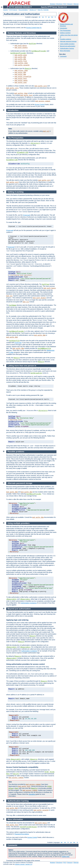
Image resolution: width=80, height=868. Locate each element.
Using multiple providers (67, 44)
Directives (59, 4)
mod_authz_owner (21, 81)
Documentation (23, 10)
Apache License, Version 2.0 (23, 864)
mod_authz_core (12, 88)
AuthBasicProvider (39, 51)
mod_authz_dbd (20, 73)
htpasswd (26, 215)
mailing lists (66, 857)
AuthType (32, 44)
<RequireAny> (25, 599)
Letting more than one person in (22, 366)
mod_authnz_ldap (21, 63)
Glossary (70, 4)
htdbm (11, 352)
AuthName (13, 305)
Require (28, 69)
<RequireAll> (12, 599)
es (43, 17)
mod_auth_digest (21, 48)
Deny (8, 774)
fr (46, 17)
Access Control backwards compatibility (22, 767)
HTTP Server (13, 10)
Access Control (40, 105)
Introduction (64, 28)
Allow (52, 772)
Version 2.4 (33, 10)
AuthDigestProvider (18, 53)
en (39, 17)
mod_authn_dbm (20, 59)
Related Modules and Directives (22, 33)
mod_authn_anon (21, 55)
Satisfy (16, 774)
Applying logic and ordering (17, 620)
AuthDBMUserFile (44, 349)
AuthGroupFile (36, 373)
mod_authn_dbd (20, 57)
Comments (63, 56)
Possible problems (66, 39)
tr (55, 17)
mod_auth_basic (21, 46)
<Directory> (35, 143)
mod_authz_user (21, 83)
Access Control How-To (34, 28)
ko (52, 17)
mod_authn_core (41, 86)
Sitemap (76, 4)
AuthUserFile (14, 341)
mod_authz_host (21, 79)
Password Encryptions (22, 834)
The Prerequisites (65, 30)
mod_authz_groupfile (23, 77)
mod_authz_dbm (20, 74)
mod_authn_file (21, 61)
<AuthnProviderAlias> (28, 827)
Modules (53, 4)
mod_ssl (46, 131)
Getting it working (65, 33)
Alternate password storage (68, 41)
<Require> (34, 759)
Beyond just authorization (68, 46)
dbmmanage (51, 350)
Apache (5, 10)
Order (47, 772)
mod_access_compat (43, 101)
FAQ (65, 4)
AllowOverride (22, 153)
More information (65, 51)
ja (49, 17)
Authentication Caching (67, 48)
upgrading (32, 794)
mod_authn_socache (22, 65)
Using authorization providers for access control (25, 664)
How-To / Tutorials (43, 10)
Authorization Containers (29, 603)
